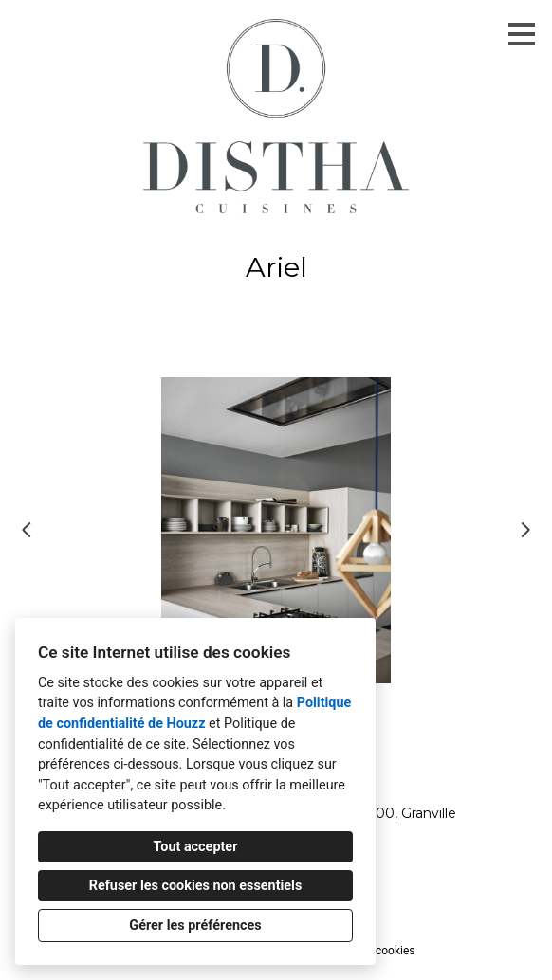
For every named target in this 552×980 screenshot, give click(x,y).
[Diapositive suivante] (525, 530)
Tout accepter (196, 847)
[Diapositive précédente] (27, 530)
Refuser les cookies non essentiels (196, 886)
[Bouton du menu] (522, 34)
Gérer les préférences (195, 926)
